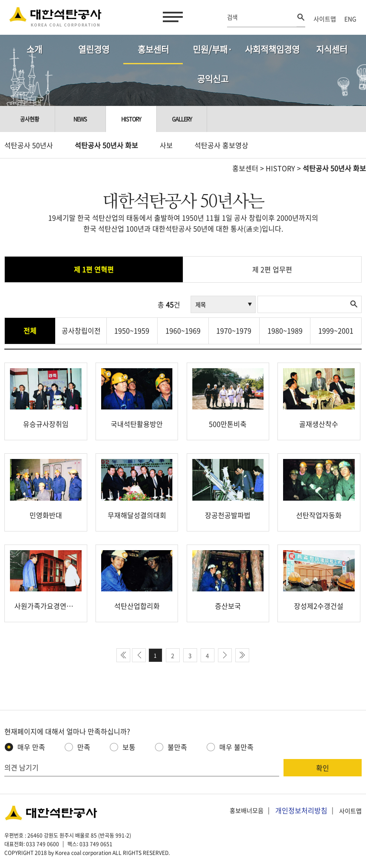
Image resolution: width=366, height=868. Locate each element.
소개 (34, 49)
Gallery (182, 119)
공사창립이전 (81, 330)
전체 (30, 330)
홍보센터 (153, 49)
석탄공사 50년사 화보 (106, 145)
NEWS (80, 119)
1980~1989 (285, 330)
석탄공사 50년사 (29, 145)
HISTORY (280, 168)
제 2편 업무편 (272, 269)
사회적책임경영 (272, 49)
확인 (323, 768)
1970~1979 (234, 330)
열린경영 (94, 49)
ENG (350, 19)
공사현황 (30, 119)
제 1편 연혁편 (94, 269)
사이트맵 (325, 19)
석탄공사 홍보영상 (221, 145)
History (131, 119)
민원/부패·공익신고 (213, 54)
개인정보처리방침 (301, 810)
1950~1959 (132, 330)
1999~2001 (336, 330)
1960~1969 (183, 330)
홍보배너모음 (247, 811)
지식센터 (332, 49)
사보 (166, 145)
